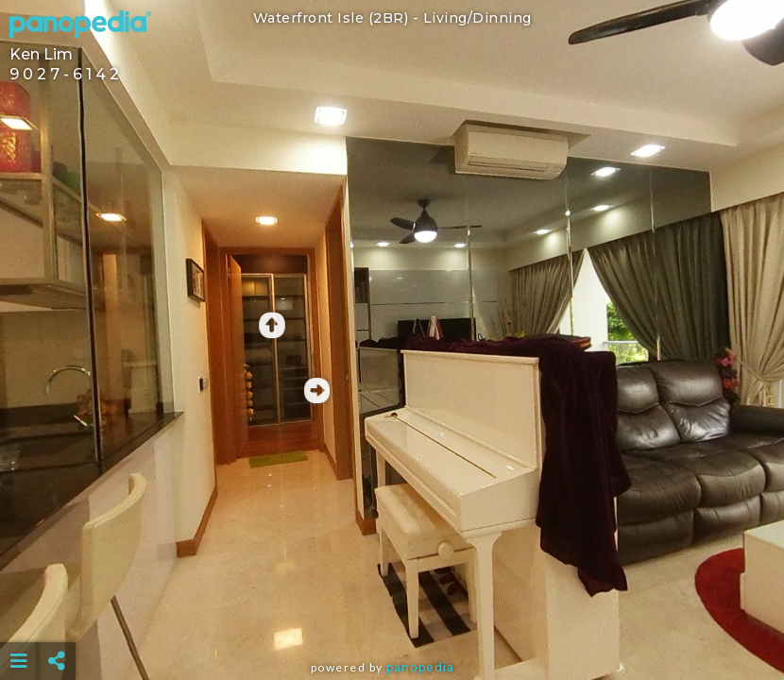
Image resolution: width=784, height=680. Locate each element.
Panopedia (420, 667)
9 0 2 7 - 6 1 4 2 (64, 74)
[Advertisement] (392, 614)
